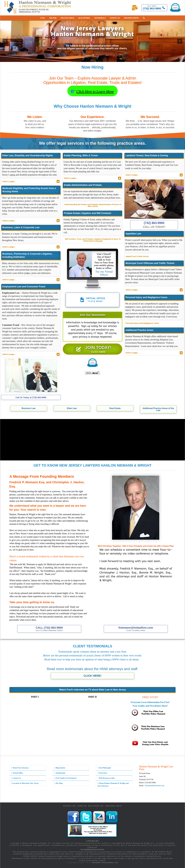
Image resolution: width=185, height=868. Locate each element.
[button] (144, 18)
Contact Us (16, 778)
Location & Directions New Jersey (25, 783)
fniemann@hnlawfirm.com (155, 786)
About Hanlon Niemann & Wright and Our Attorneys (113, 785)
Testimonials (60, 773)
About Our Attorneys (20, 768)
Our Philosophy (104, 768)
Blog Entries (60, 768)
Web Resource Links (106, 778)
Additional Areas (114, 806)
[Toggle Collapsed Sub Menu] (31, 181)
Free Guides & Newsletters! (66, 778)
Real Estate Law (96, 806)
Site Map (58, 783)
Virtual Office (17, 773)
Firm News (102, 773)
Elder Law (82, 806)
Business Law (70, 806)
